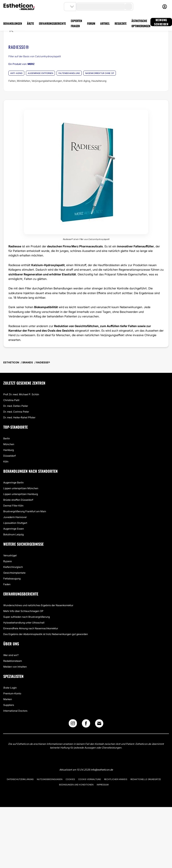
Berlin (7, 438)
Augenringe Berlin (13, 483)
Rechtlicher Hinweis (116, 779)
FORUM (91, 23)
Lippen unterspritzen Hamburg (21, 494)
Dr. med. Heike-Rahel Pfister (19, 417)
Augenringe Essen (14, 529)
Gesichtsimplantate (14, 573)
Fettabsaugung (12, 578)
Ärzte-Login (10, 688)
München (9, 444)
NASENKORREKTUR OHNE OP (100, 73)
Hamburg (9, 450)
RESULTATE (121, 23)
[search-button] (128, 7)
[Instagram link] (73, 724)
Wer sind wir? (11, 655)
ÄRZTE (30, 23)
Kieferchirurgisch (13, 567)
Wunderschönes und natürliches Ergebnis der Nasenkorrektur (38, 605)
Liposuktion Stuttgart (15, 523)
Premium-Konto (12, 693)
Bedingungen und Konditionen (76, 785)
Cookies (70, 779)
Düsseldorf (9, 456)
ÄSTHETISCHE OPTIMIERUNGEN (141, 23)
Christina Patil (11, 400)
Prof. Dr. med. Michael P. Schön (21, 394)
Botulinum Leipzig (13, 534)
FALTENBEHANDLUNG (69, 73)
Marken (8, 699)
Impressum (103, 785)
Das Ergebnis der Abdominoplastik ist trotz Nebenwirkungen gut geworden (46, 634)
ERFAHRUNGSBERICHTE (52, 23)
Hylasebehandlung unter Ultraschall (24, 623)
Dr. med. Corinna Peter (16, 412)
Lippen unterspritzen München (21, 488)
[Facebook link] (86, 724)
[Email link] (99, 723)
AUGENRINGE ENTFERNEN (40, 73)
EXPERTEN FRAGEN (76, 23)
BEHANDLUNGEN (13, 23)
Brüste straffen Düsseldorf (18, 500)
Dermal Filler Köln (13, 506)
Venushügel (10, 555)
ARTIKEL (105, 23)
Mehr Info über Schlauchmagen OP (23, 611)
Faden (7, 584)
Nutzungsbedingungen (50, 779)
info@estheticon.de (102, 770)
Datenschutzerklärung (20, 779)
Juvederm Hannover (15, 517)
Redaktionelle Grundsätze (146, 779)
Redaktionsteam (13, 661)
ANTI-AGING (16, 73)
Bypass (8, 561)
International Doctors (15, 711)
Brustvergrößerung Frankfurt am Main (25, 511)
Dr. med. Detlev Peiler (16, 406)
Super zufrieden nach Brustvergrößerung (27, 617)
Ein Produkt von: (21, 64)
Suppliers (9, 705)
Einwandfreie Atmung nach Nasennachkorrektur (31, 628)
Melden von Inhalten (15, 667)
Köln (6, 461)
